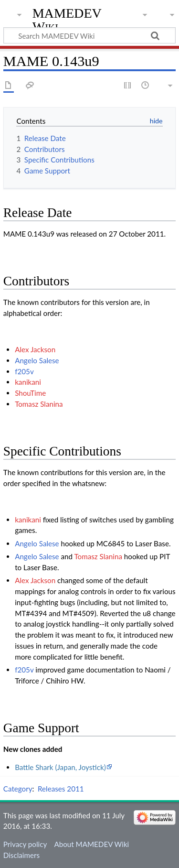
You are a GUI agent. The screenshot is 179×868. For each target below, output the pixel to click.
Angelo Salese (37, 360)
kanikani (28, 382)
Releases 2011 (61, 789)
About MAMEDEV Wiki (91, 844)
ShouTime (30, 393)
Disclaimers (21, 855)
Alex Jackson (35, 349)
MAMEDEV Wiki (67, 20)
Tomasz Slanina (39, 404)
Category (18, 789)
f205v (24, 371)
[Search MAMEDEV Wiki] (89, 35)
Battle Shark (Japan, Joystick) (60, 767)
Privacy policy (25, 844)
